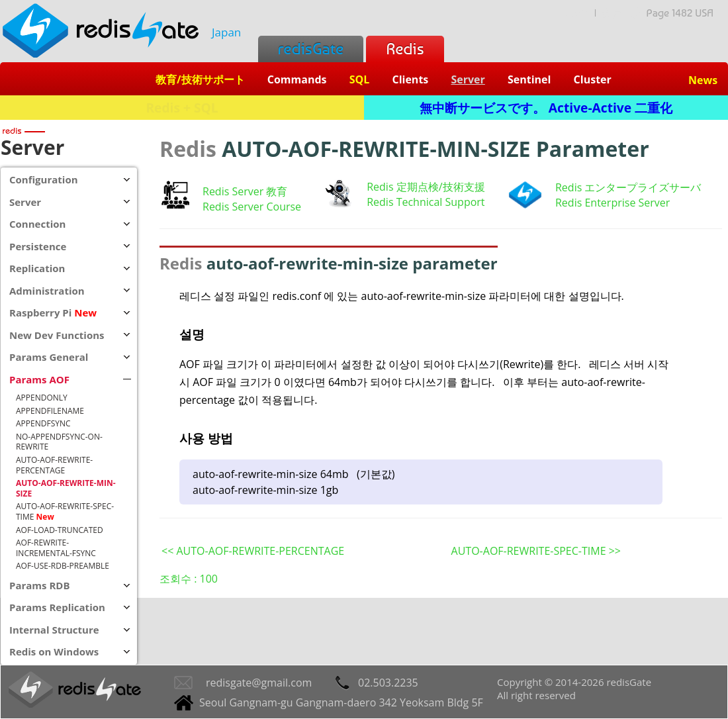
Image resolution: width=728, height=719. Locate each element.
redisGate (311, 49)
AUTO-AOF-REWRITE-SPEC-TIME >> (536, 551)
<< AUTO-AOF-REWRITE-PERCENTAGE (253, 551)
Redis (405, 49)
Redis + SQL (182, 108)
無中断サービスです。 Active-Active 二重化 (546, 108)
